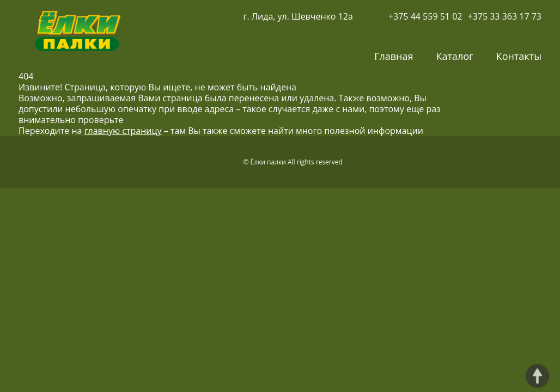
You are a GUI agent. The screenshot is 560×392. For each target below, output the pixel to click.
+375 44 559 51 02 (425, 17)
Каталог (454, 56)
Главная (394, 56)
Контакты (519, 56)
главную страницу (123, 131)
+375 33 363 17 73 (504, 17)
